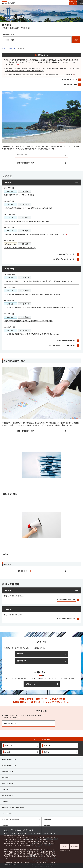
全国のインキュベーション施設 (13, 808)
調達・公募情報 (8, 783)
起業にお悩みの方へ (9, 765)
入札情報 (8, 590)
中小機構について (8, 777)
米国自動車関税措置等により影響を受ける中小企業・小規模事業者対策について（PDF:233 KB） (40, 75)
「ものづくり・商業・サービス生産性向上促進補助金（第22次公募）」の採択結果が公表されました (38, 281)
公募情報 (8, 609)
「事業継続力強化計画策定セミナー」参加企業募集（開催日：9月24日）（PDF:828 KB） (35, 234)
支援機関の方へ (8, 771)
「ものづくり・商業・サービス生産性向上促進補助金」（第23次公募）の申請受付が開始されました (38, 308)
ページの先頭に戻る (43, 739)
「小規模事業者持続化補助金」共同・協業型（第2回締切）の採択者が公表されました (34, 294)
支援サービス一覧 (73, 3)
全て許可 (74, 846)
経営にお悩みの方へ (9, 759)
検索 (76, 40)
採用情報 (5, 826)
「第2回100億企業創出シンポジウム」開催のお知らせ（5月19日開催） (29, 208)
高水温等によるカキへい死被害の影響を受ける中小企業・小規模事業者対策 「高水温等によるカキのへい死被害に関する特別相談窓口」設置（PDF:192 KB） (42, 70)
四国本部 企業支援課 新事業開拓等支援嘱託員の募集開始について (27, 221)
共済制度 (5, 802)
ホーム (4, 48)
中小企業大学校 (8, 796)
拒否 (65, 846)
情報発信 (47, 826)
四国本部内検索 (9, 35)
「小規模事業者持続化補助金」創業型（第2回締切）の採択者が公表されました (31, 334)
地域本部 (12, 48)
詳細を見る (64, 850)
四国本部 (8, 182)
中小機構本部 (9, 269)
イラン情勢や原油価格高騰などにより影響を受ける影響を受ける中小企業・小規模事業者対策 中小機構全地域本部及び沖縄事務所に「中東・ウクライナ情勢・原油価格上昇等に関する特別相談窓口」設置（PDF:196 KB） (42, 62)
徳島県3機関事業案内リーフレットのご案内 (19, 195)
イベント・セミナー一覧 (12, 820)
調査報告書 (48, 820)
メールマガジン (8, 814)
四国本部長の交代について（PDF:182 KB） (20, 248)
